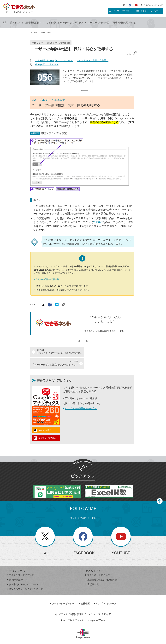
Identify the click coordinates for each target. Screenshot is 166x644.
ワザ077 (98, 222)
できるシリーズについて (20, 563)
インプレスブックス (72, 609)
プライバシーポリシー (62, 592)
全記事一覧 (92, 573)
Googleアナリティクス (47, 64)
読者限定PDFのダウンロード (23, 573)
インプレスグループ (105, 592)
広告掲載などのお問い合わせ (101, 568)
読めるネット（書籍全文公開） (26, 23)
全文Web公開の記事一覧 (47, 279)
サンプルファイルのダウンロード (25, 577)
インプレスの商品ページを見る (80, 397)
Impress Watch (96, 609)
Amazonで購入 (45, 419)
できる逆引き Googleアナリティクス (65, 23)
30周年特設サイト (17, 568)
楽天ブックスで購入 (47, 426)
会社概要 (84, 592)
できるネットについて (152, 5)
